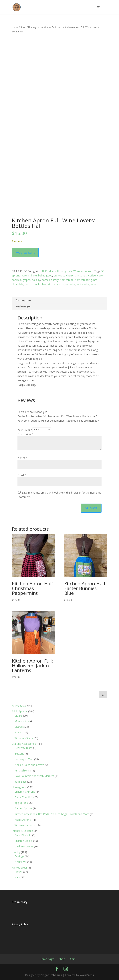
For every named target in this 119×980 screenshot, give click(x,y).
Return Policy (20, 902)
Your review (25, 434)
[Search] (103, 694)
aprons (26, 275)
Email (22, 475)
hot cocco (31, 284)
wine (94, 284)
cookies (16, 280)
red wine (71, 284)
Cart (73, 959)
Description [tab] (23, 300)
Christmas (81, 275)
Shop (23, 27)
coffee (92, 275)
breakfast (59, 275)
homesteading (83, 280)
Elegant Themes (51, 975)
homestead (67, 280)
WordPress (87, 975)
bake (34, 275)
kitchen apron (56, 284)
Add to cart (25, 252)
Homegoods (35, 27)
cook (100, 275)
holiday (36, 280)
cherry (70, 275)
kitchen (42, 284)
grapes (26, 280)
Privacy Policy (20, 924)
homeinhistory (50, 280)
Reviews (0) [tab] (23, 306)
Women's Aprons (53, 27)
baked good (45, 275)
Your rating (25, 429)
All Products (49, 271)
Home (15, 27)
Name (22, 458)
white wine (83, 284)
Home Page (47, 959)
